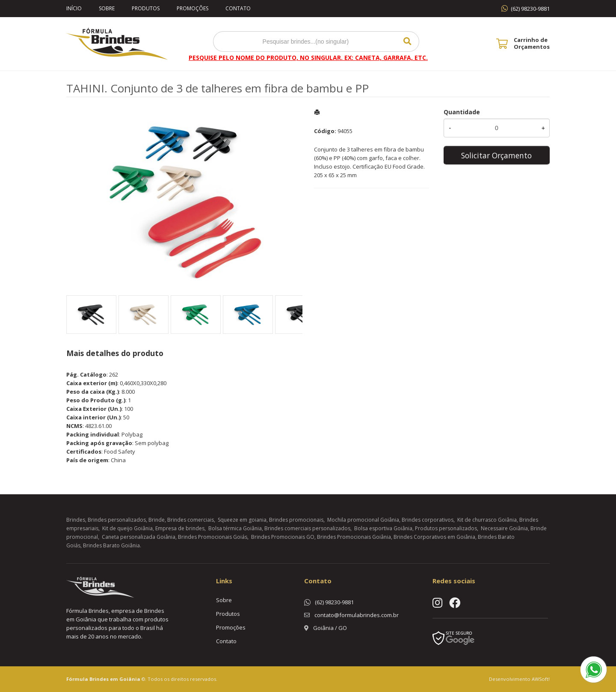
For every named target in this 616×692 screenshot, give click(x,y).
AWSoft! (541, 679)
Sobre (107, 8)
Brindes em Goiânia (115, 679)
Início (74, 8)
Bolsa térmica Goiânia (235, 528)
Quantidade (462, 112)
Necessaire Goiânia (504, 528)
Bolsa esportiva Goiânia (383, 528)
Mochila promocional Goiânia (363, 520)
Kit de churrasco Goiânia (487, 520)
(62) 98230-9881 (530, 9)
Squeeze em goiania (242, 520)
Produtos (146, 8)
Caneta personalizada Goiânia (139, 537)
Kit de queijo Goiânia (127, 528)
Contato (238, 8)
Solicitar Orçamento (496, 155)
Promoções (192, 8)
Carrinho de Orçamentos (532, 43)
